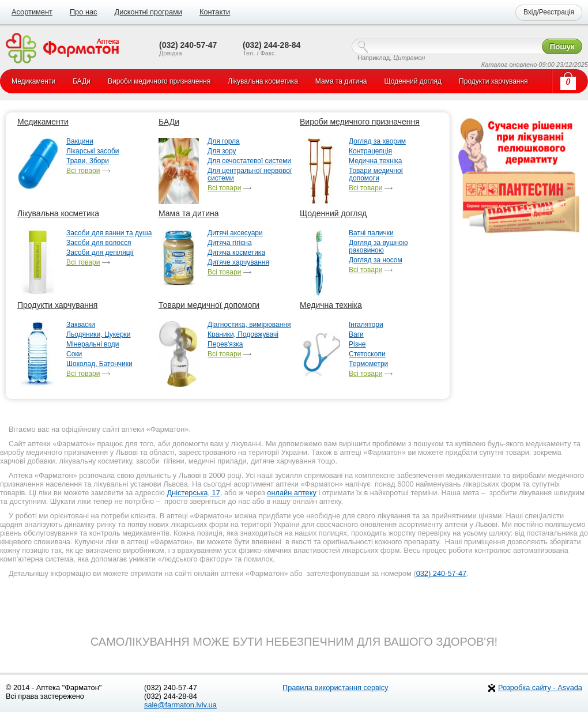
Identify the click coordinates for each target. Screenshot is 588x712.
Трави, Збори (88, 161)
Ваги (356, 335)
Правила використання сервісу (336, 687)
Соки (74, 354)
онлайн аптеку (292, 493)
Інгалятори (366, 325)
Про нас (84, 12)
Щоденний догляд (333, 213)
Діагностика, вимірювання (249, 325)
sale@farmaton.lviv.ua (180, 705)
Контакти (215, 12)
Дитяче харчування (238, 263)
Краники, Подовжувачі (243, 335)
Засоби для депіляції (100, 253)
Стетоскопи (367, 354)
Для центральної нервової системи (250, 175)
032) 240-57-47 (442, 573)
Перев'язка (225, 344)
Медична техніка (375, 161)
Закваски (81, 325)
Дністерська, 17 (193, 493)
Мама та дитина (189, 213)
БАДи (169, 122)
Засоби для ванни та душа (109, 233)
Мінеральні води (93, 344)
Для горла (224, 142)
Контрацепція (370, 151)
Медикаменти (43, 122)
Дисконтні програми (148, 12)
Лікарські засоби (93, 151)
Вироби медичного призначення (360, 122)
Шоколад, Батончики (99, 364)
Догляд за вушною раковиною (378, 247)
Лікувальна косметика (58, 213)
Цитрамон (409, 58)
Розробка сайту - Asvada (540, 687)
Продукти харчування (57, 305)
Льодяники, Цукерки (99, 335)
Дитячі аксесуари (235, 233)
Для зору (222, 151)
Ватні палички (371, 233)
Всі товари (83, 171)
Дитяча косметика (236, 253)
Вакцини (80, 142)
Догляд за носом (376, 260)
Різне (357, 344)
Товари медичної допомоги (376, 175)
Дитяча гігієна (230, 243)
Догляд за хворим (377, 142)
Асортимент (32, 12)
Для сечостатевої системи (249, 161)
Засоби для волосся (99, 243)
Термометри (368, 364)
